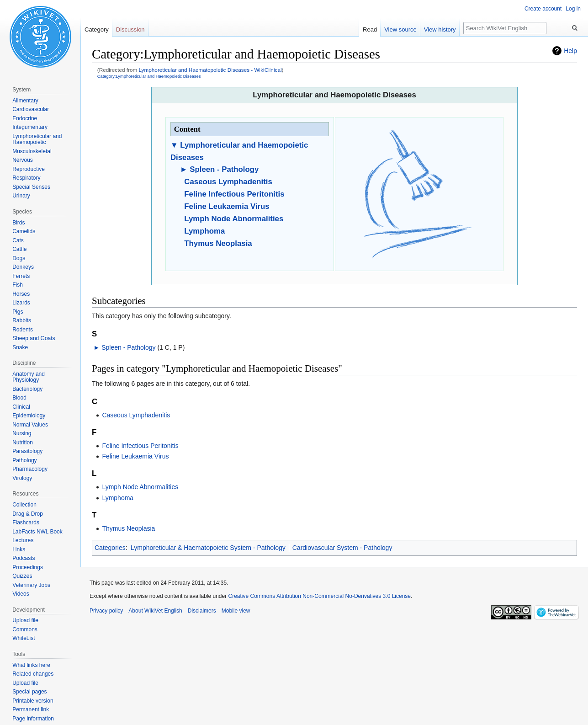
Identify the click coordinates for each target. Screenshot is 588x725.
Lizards (21, 303)
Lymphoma (204, 231)
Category (97, 29)
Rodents (23, 330)
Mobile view (236, 611)
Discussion (130, 29)
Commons (25, 629)
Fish (18, 285)
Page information (33, 719)
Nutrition (23, 442)
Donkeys (23, 267)
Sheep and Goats (34, 338)
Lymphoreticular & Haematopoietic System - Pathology (208, 548)
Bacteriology (27, 389)
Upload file (25, 620)
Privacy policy (106, 611)
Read (370, 29)
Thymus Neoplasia (218, 243)
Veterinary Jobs (31, 585)
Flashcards (26, 522)
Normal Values (30, 425)
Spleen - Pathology (224, 169)
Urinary (21, 196)
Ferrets (21, 276)
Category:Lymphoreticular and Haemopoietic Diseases (149, 76)
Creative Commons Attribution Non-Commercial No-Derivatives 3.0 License (320, 596)
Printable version (33, 701)
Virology (22, 478)
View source (400, 29)
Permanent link (31, 709)
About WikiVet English (155, 611)
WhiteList (24, 638)
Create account (543, 9)
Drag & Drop (28, 514)
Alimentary (25, 101)
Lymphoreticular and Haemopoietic (37, 139)
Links (19, 549)
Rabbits (22, 320)
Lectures (23, 540)
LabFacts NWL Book (37, 532)
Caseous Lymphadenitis (228, 182)
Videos (21, 594)
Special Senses (31, 187)
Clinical (21, 407)
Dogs (19, 258)
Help (570, 51)
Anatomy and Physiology (29, 377)
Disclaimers (202, 611)
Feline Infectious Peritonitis (234, 194)
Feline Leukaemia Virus (227, 206)
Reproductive (29, 169)
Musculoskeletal (32, 151)
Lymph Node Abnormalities (234, 219)
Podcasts (24, 558)
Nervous (23, 160)
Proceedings (28, 567)
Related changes (33, 674)
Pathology (24, 460)
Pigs (18, 312)
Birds (19, 223)
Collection (24, 505)
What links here (31, 665)
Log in (573, 9)
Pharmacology (30, 469)
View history (440, 29)
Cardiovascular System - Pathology (342, 548)
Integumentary (30, 127)
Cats (18, 240)
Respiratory (26, 178)
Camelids (24, 231)
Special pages (29, 692)
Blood (19, 398)
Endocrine (25, 118)
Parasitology (27, 451)
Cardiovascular (31, 109)
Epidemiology (29, 416)
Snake (20, 347)
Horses (21, 294)
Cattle (19, 249)
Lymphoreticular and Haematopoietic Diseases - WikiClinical (210, 70)
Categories (110, 548)
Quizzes (22, 576)
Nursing (22, 433)
